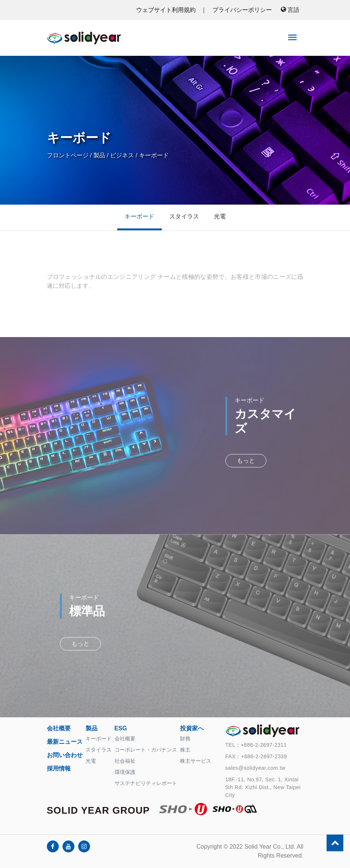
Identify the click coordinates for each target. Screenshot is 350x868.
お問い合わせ (65, 755)
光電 (220, 216)
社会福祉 (125, 761)
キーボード (154, 155)
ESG (121, 728)
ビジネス (122, 155)
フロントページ (68, 155)
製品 (99, 155)
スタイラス (184, 216)
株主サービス (196, 761)
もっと (246, 484)
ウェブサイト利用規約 (167, 10)
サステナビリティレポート (146, 783)
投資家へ (192, 728)
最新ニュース (65, 742)
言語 (290, 10)
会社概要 (59, 728)
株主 (185, 750)
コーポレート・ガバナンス (146, 750)
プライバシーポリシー (242, 10)
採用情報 (59, 768)
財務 (185, 739)
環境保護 (125, 772)
